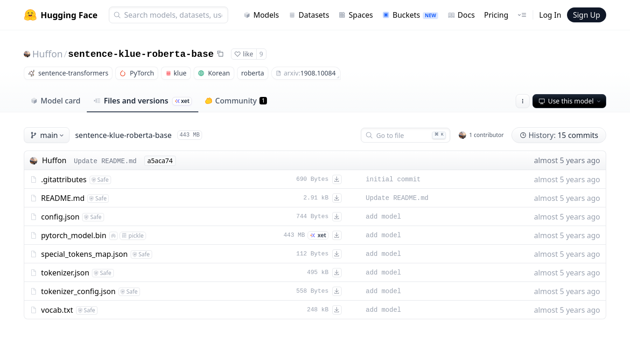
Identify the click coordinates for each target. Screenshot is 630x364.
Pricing (496, 15)
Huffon (47, 54)
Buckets (410, 15)
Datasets (309, 15)
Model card (55, 101)
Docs (461, 15)
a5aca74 (160, 161)
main (48, 135)
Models (261, 15)
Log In (550, 15)
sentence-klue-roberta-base (141, 54)
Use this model (570, 101)
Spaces (356, 15)
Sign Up (587, 15)
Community (236, 101)
